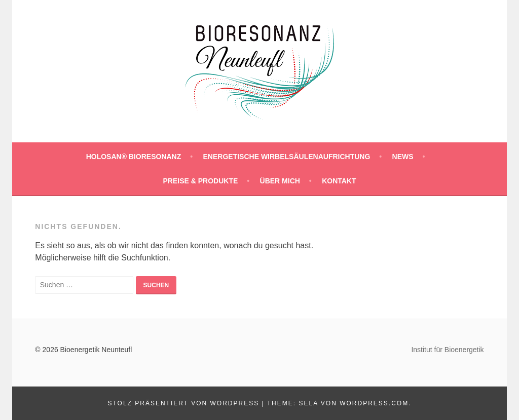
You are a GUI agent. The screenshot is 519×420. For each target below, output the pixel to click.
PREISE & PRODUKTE (200, 181)
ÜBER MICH (280, 181)
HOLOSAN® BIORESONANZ (134, 157)
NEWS (403, 157)
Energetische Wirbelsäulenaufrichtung (287, 157)
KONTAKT (339, 181)
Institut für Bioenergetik (447, 350)
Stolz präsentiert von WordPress (183, 403)
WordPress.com (374, 403)
